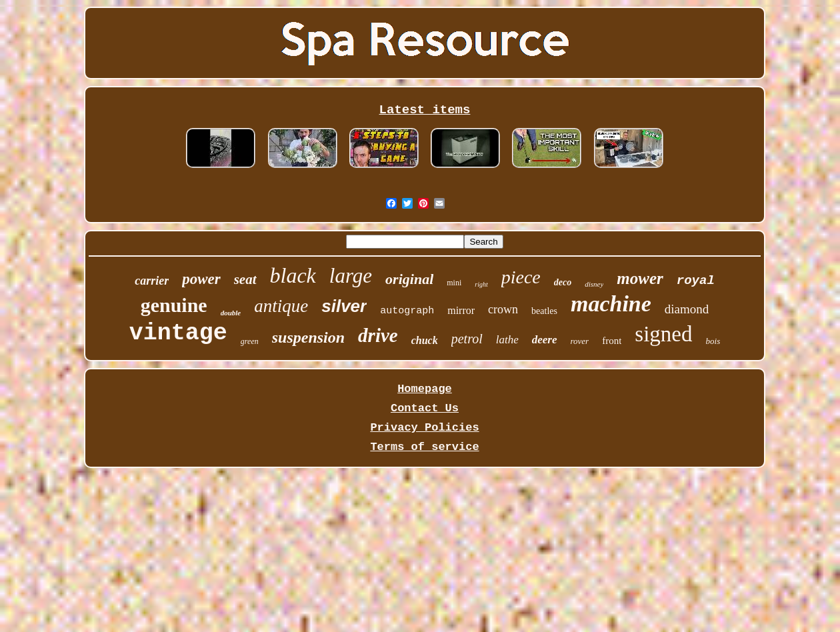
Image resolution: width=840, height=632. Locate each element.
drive (378, 335)
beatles (544, 311)
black (293, 275)
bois (713, 341)
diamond (687, 309)
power (201, 279)
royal (696, 281)
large (351, 276)
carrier (152, 281)
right (481, 284)
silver (344, 306)
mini (454, 283)
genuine (174, 305)
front (612, 341)
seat (245, 279)
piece (521, 277)
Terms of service (424, 447)
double (231, 313)
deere (545, 340)
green (250, 341)
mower (640, 278)
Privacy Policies (424, 428)
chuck (425, 340)
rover (580, 341)
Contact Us (425, 408)
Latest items (425, 110)
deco (563, 282)
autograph (407, 311)
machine (611, 304)
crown (503, 309)
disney (594, 284)
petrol (467, 339)
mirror (461, 310)
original (409, 279)
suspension (308, 337)
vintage (178, 333)
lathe (507, 340)
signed (663, 334)
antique (281, 306)
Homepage (425, 389)
